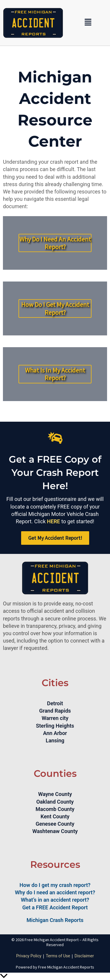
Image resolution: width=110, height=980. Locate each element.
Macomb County (55, 809)
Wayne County (55, 794)
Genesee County (55, 824)
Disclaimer (84, 956)
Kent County (55, 816)
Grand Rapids (55, 711)
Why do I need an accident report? (55, 892)
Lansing (55, 740)
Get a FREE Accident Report (55, 907)
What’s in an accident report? (55, 900)
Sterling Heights (55, 726)
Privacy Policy (29, 956)
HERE (53, 521)
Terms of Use (58, 956)
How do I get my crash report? (55, 885)
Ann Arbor (55, 733)
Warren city (55, 718)
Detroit (55, 703)
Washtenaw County (55, 831)
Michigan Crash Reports (55, 920)
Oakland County (55, 802)
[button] (88, 23)
